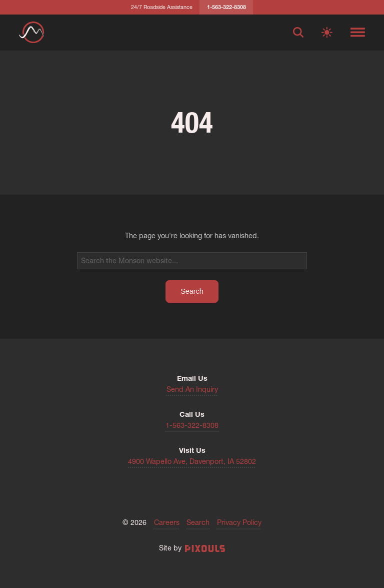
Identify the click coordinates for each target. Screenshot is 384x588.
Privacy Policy (239, 522)
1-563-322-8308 (192, 425)
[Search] (192, 261)
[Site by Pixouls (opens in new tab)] (205, 548)
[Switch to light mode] (327, 33)
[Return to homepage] (31, 32)
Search (198, 522)
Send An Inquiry (192, 389)
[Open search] (298, 33)
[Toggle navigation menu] (358, 33)
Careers (167, 522)
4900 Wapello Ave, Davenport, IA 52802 (192, 461)
